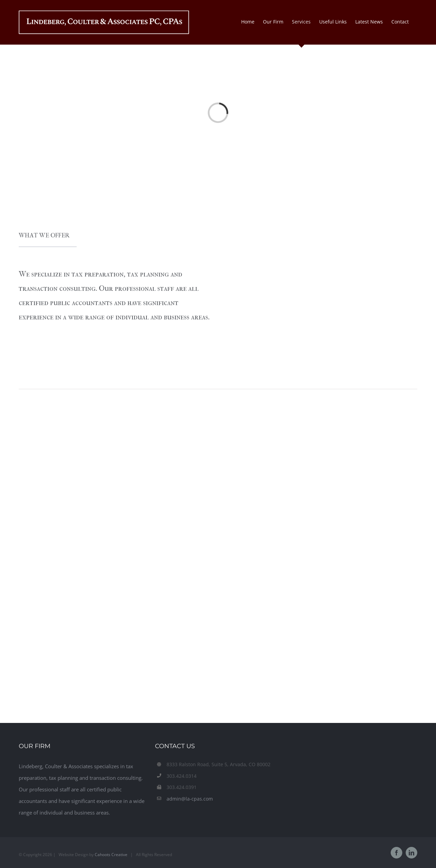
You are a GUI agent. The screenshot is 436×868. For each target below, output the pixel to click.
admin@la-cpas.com (190, 799)
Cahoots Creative (111, 855)
